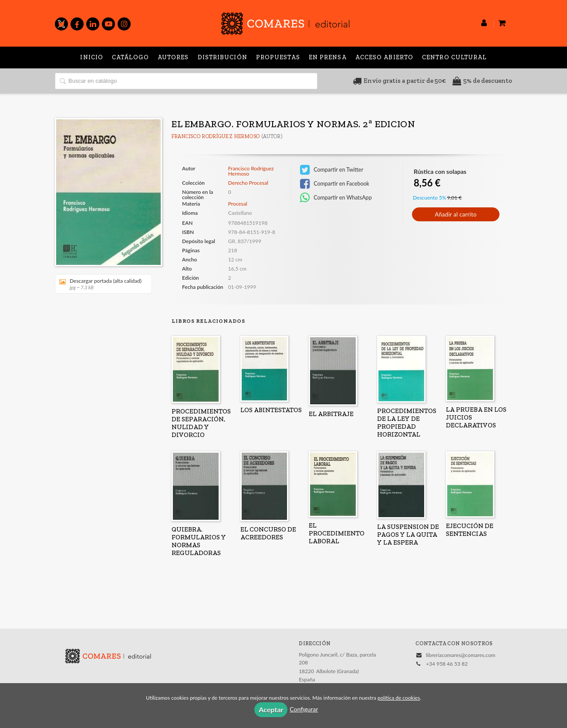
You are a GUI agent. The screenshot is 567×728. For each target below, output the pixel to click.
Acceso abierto (384, 57)
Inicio (92, 57)
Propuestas (278, 57)
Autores (173, 57)
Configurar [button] (304, 709)
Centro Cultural (454, 57)
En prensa (328, 57)
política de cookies (399, 698)
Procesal (238, 204)
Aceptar (271, 709)
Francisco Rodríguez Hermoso (216, 136)
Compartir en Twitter (332, 170)
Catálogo (130, 57)
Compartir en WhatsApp (336, 198)
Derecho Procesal (248, 183)
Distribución (223, 57)
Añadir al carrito (456, 214)
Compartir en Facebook (335, 184)
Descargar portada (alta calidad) (100, 284)
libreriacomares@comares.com (461, 655)
